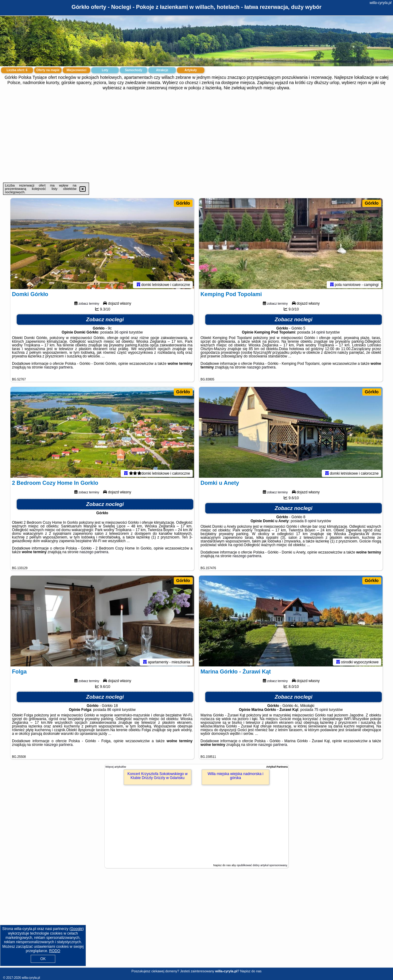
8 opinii (310, 522)
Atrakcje (162, 70)
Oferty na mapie (48, 70)
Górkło (183, 203)
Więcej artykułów (116, 767)
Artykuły (191, 70)
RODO (55, 951)
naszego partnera (58, 368)
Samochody (134, 70)
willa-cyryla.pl (381, 3)
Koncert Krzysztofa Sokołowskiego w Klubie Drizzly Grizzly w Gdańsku (158, 776)
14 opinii (318, 334)
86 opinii (114, 711)
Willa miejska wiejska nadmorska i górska (235, 776)
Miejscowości (76, 70)
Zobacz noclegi (105, 321)
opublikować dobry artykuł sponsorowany (262, 865)
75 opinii (321, 711)
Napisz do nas (251, 971)
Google (77, 929)
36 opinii (121, 334)
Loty (105, 70)
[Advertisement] (196, 137)
